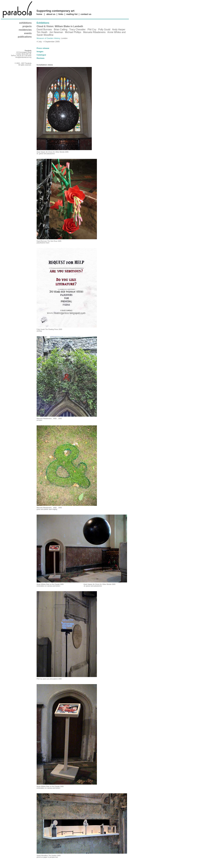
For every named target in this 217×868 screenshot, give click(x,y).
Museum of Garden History (48, 38)
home (39, 14)
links (61, 14)
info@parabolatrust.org (23, 57)
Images (40, 52)
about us (51, 14)
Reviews (41, 58)
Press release (43, 48)
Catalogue (41, 55)
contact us (86, 14)
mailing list (72, 14)
